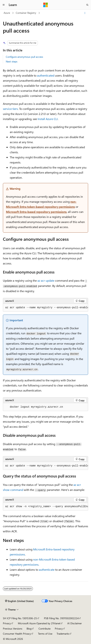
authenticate (47, 570)
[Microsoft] (46, 5)
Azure (7, 13)
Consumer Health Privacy (17, 634)
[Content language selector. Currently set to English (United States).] (19, 601)
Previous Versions (13, 629)
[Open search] (87, 5)
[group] (45, 308)
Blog (29, 629)
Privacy (7, 623)
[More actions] (85, 13)
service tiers (10, 109)
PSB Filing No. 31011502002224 (61, 618)
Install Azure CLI (48, 119)
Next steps (12, 61)
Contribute (45, 629)
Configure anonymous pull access (24, 57)
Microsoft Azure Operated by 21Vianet (39, 623)
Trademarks (63, 634)
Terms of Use (45, 634)
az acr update (46, 280)
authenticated (46, 75)
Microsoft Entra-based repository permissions (36, 212)
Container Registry (26, 13)
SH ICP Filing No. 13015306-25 (20, 618)
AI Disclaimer (75, 623)
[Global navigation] (4, 5)
